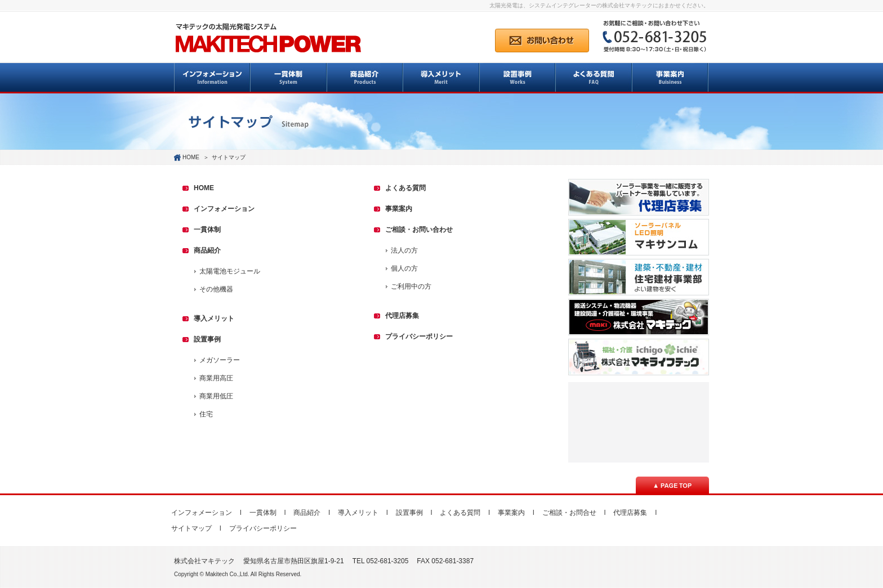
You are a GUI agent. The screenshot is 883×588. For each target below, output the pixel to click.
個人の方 (404, 268)
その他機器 (216, 289)
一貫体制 (207, 230)
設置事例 (207, 339)
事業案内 (399, 209)
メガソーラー (220, 360)
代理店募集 (402, 316)
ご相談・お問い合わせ (419, 230)
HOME (191, 157)
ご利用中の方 (411, 286)
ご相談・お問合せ (569, 513)
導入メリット (214, 318)
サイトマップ (191, 528)
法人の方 (404, 250)
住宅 (206, 414)
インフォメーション (224, 209)
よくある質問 (405, 188)
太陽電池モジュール (230, 271)
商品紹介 (207, 250)
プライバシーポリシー (419, 336)
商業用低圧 (216, 396)
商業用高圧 (216, 378)
